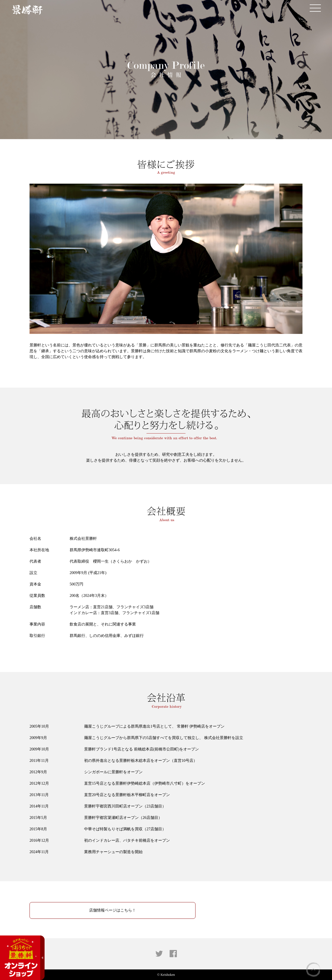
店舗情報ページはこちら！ (113, 910)
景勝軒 (27, 10)
